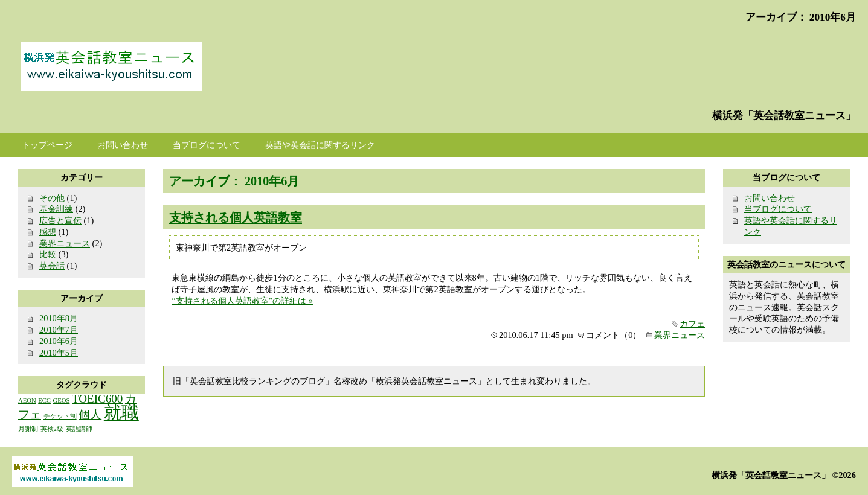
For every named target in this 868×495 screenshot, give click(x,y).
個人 (90, 414)
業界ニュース (680, 335)
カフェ (692, 324)
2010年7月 (59, 330)
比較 (48, 254)
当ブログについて (778, 209)
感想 (48, 232)
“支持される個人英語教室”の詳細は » (242, 301)
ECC (44, 401)
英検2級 (52, 429)
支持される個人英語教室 (236, 217)
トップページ (47, 145)
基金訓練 (56, 209)
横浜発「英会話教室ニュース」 (784, 116)
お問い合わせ (770, 198)
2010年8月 (59, 318)
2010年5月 (59, 353)
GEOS (62, 401)
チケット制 (60, 416)
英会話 (52, 266)
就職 (121, 412)
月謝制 (28, 429)
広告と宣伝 (60, 220)
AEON (27, 401)
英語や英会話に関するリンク (320, 145)
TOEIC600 (97, 399)
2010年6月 (59, 341)
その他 (52, 198)
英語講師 (79, 429)
